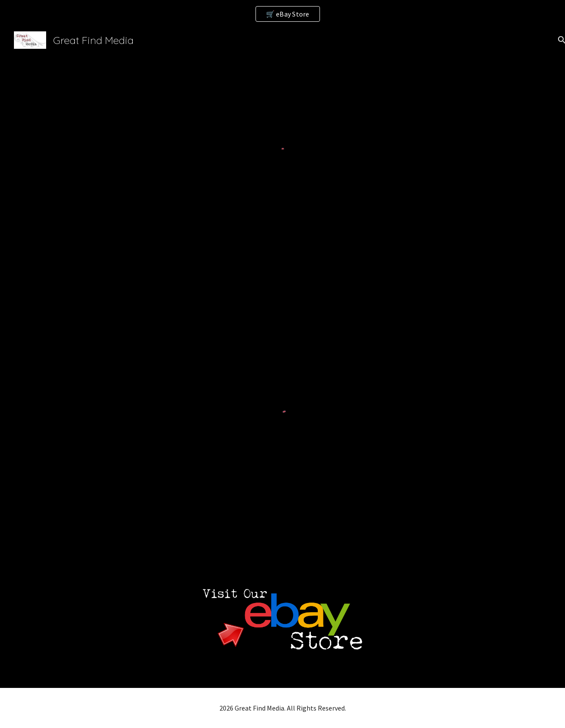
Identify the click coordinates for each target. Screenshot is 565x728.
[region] (282, 14)
